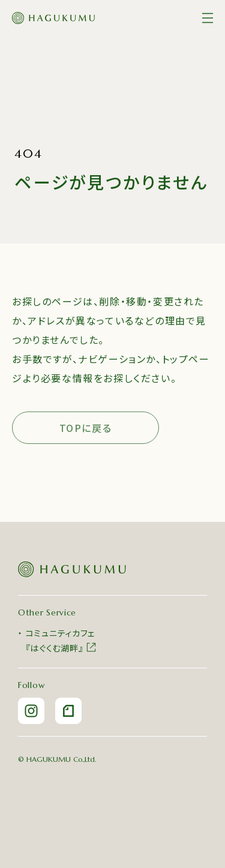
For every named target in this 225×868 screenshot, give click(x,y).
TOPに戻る (86, 428)
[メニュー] (208, 18)
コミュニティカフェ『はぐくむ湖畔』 (61, 640)
